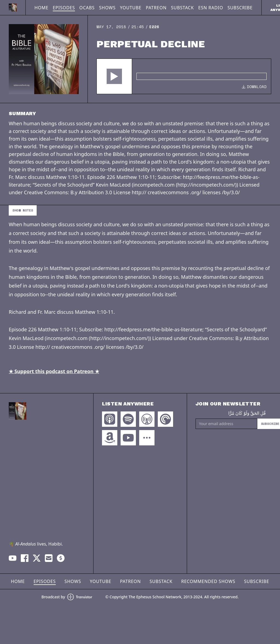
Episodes (64, 8)
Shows (107, 8)
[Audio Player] (184, 76)
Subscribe (240, 8)
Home (41, 8)
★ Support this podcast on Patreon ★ (54, 371)
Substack (182, 8)
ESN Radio (211, 8)
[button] (114, 76)
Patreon (156, 8)
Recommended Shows (208, 581)
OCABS (87, 8)
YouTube (131, 8)
